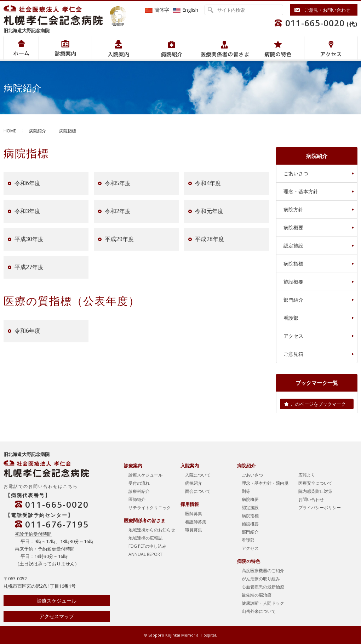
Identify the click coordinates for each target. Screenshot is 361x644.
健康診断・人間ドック (263, 603)
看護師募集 (196, 522)
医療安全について (315, 483)
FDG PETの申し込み (147, 546)
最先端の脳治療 (257, 595)
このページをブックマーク (318, 404)
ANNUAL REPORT (145, 554)
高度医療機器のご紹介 (263, 571)
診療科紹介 (139, 491)
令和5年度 (118, 183)
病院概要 (293, 227)
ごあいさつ (296, 173)
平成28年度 (210, 239)
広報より (307, 475)
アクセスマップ (57, 616)
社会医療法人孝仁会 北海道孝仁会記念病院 (57, 15)
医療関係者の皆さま (225, 48)
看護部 (291, 318)
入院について (198, 475)
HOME (10, 131)
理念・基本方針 (301, 191)
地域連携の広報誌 (145, 538)
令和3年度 (27, 211)
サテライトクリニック (150, 508)
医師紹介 (137, 499)
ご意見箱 (293, 354)
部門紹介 (293, 300)
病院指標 (293, 264)
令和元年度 (209, 211)
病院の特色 (278, 48)
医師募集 (194, 514)
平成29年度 (119, 239)
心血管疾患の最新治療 (263, 587)
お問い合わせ (311, 499)
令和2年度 (118, 211)
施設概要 (293, 282)
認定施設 (293, 246)
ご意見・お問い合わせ (327, 10)
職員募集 (194, 530)
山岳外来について (259, 611)
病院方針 (293, 209)
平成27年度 (29, 267)
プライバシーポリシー (320, 508)
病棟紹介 (194, 483)
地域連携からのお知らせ (152, 530)
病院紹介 (65, 48)
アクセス (331, 48)
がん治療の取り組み (261, 579)
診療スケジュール (57, 601)
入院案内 (118, 48)
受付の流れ (139, 483)
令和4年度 (208, 183)
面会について (198, 491)
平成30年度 (29, 239)
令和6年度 (27, 183)
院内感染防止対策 (315, 491)
